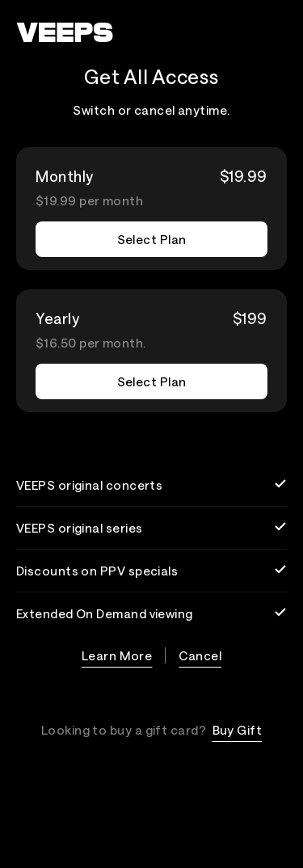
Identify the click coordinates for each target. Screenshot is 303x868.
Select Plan (152, 239)
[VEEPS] (65, 32)
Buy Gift (238, 730)
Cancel (200, 655)
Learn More (117, 655)
